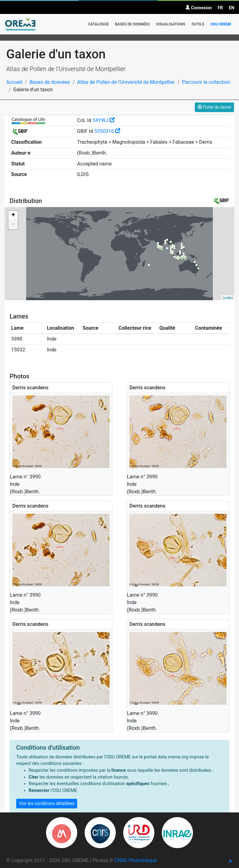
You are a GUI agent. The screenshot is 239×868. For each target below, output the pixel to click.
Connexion (199, 8)
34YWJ (103, 120)
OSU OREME (221, 24)
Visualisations (171, 24)
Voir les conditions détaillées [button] (47, 803)
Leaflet (228, 298)
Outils (198, 24)
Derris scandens (30, 388)
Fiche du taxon (214, 107)
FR (220, 8)
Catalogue (98, 24)
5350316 (107, 131)
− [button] (13, 225)
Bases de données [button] (132, 24)
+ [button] (13, 215)
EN (232, 8)
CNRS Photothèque (136, 860)
